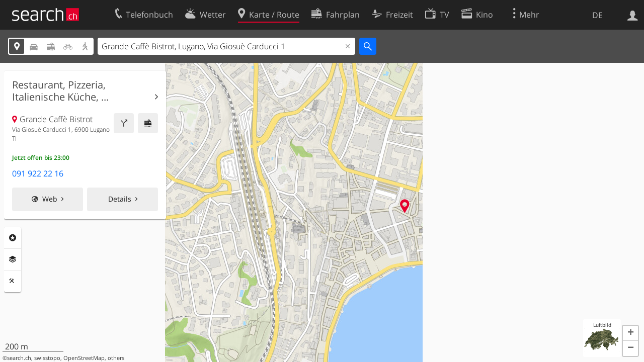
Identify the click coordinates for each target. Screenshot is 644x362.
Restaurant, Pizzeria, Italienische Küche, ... (60, 91)
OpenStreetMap (84, 358)
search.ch (19, 358)
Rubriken (13, 238)
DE (597, 15)
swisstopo (47, 358)
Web (50, 199)
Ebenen (13, 259)
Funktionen (13, 281)
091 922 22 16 (38, 173)
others (116, 358)
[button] (630, 333)
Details (120, 199)
